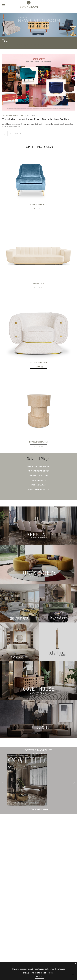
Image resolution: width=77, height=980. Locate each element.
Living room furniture (11, 115)
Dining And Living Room (38, 471)
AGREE (39, 977)
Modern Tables (38, 485)
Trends (23, 115)
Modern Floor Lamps (39, 476)
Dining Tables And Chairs (38, 466)
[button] (74, 782)
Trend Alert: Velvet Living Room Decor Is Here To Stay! (36, 119)
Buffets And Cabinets (38, 489)
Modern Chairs (39, 480)
